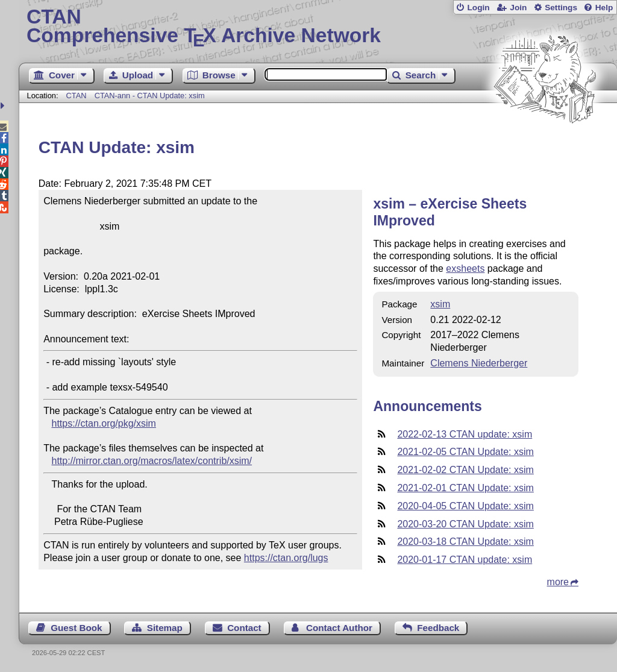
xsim (440, 304)
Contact (244, 628)
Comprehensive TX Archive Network (318, 27)
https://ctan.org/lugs (286, 558)
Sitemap (165, 628)
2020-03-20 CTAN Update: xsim (465, 524)
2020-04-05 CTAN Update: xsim (465, 506)
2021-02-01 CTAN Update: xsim (465, 488)
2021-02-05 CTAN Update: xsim (465, 452)
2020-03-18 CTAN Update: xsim (465, 542)
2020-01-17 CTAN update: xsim (465, 560)
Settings (561, 8)
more (558, 582)
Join (518, 8)
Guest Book (76, 628)
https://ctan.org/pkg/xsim (104, 423)
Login (478, 8)
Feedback (438, 628)
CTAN (77, 96)
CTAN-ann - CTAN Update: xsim (150, 96)
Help (604, 8)
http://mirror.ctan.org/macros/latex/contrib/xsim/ (152, 461)
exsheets (465, 268)
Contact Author (339, 628)
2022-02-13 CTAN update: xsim (465, 434)
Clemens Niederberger (479, 363)
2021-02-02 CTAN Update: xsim (465, 470)
